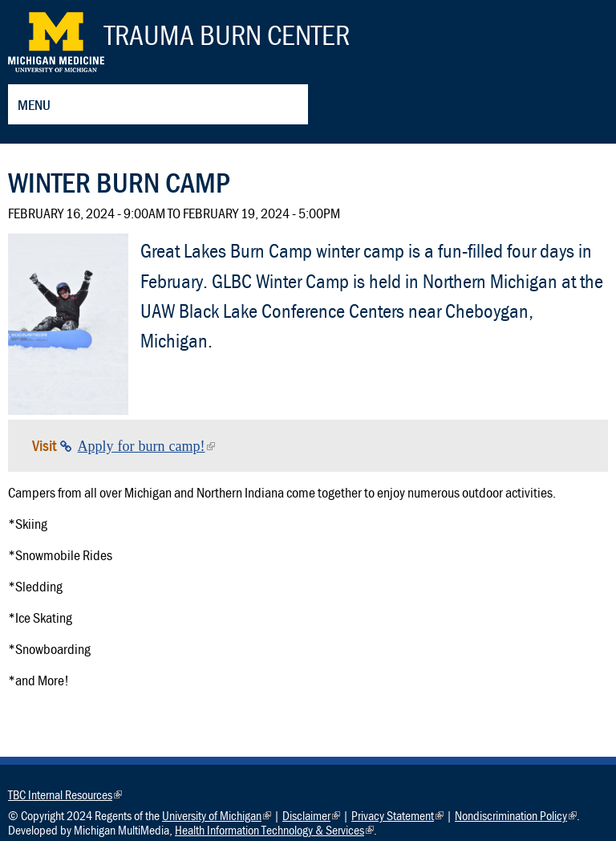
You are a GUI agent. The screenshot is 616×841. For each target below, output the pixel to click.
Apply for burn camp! (146, 446)
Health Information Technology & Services (274, 830)
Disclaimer (311, 815)
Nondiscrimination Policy (516, 815)
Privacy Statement (397, 815)
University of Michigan (217, 815)
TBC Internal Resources (65, 794)
